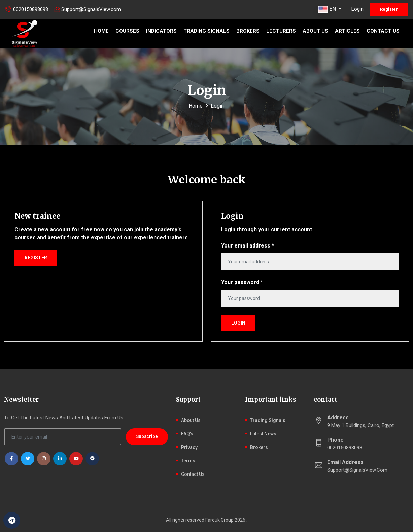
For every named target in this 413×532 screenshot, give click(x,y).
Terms (188, 461)
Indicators (161, 31)
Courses (127, 31)
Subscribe (147, 436)
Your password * (242, 282)
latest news (263, 434)
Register (389, 9)
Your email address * (248, 246)
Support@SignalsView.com (91, 9)
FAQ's (187, 434)
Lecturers (281, 31)
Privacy (189, 447)
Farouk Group (219, 520)
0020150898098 (31, 9)
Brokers (248, 31)
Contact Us (383, 31)
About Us (315, 31)
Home (101, 31)
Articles (347, 31)
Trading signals (206, 31)
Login (357, 9)
